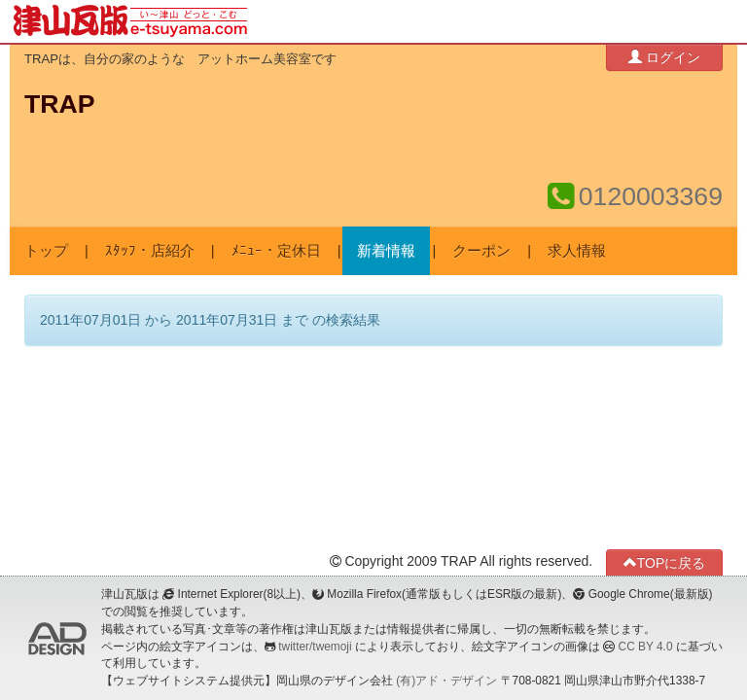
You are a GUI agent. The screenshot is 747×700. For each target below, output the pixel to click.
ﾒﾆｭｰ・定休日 (276, 251)
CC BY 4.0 (646, 647)
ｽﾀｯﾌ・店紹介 (150, 251)
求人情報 (577, 251)
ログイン (664, 57)
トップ (46, 251)
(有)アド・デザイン (446, 681)
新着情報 (386, 251)
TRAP (60, 104)
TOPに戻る (665, 562)
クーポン (481, 251)
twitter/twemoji (315, 647)
